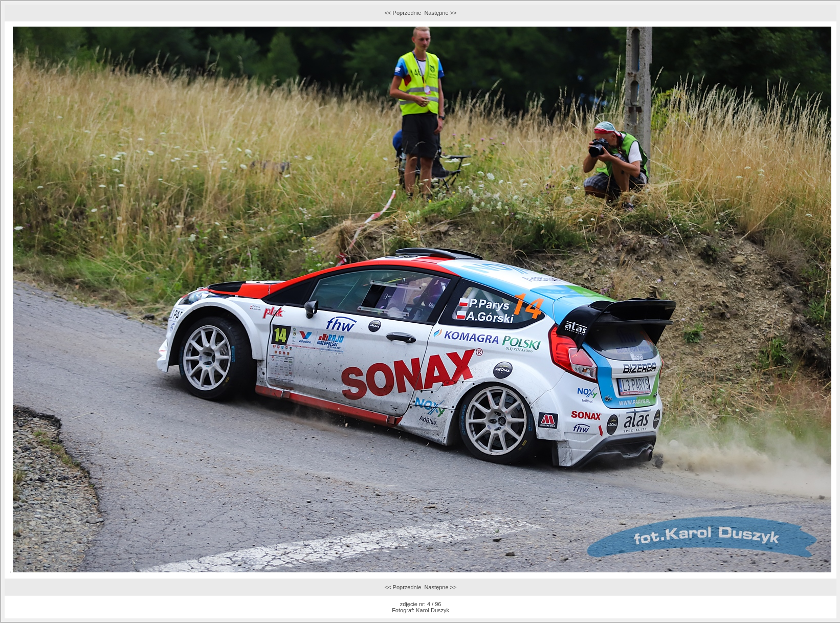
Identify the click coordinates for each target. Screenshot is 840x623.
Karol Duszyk (433, 610)
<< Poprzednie (403, 13)
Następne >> (440, 13)
